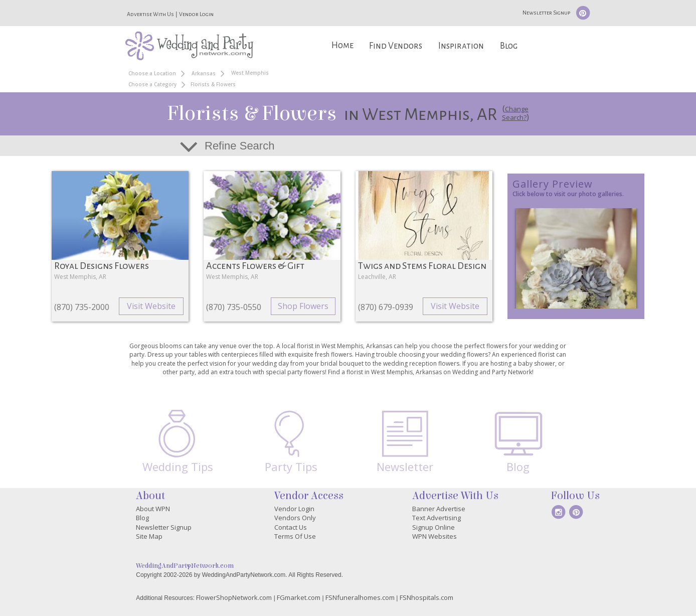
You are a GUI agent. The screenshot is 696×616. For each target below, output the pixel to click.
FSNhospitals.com (426, 597)
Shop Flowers (303, 306)
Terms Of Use (295, 536)
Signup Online (433, 527)
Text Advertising (437, 518)
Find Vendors (396, 46)
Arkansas (204, 73)
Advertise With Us (150, 14)
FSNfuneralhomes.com (360, 597)
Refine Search (239, 146)
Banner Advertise (439, 509)
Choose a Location (152, 73)
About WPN (153, 509)
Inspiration (461, 46)
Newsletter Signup (546, 13)
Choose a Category (152, 84)
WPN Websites (434, 536)
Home (342, 45)
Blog (509, 46)
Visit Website (151, 306)
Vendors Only (295, 518)
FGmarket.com (299, 597)
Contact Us (291, 527)
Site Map (149, 536)
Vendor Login (196, 14)
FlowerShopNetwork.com (234, 597)
